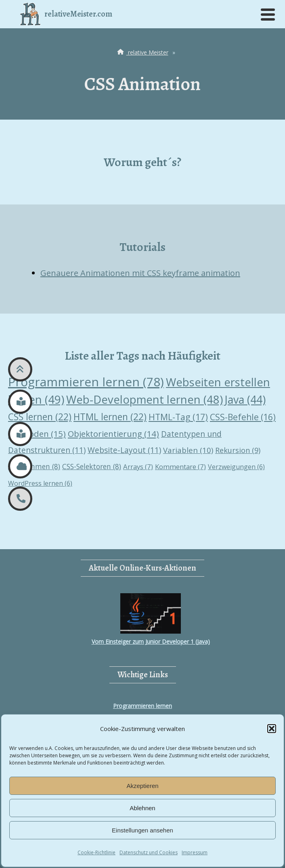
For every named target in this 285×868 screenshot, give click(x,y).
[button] (272, 729)
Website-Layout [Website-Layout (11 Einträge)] (124, 450)
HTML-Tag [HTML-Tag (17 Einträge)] (178, 417)
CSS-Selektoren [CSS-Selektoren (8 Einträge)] (92, 466)
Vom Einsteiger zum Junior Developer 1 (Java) (151, 619)
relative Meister (142, 52)
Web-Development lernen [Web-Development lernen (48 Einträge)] (145, 399)
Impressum (195, 852)
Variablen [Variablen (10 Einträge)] (188, 450)
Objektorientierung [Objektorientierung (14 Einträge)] (113, 434)
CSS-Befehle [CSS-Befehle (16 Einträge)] (243, 417)
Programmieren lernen (142, 706)
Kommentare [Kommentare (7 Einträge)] (180, 467)
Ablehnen (142, 808)
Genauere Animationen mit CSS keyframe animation (140, 273)
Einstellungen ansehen (142, 830)
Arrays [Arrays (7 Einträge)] (138, 467)
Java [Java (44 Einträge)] (245, 400)
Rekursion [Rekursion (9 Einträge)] (238, 450)
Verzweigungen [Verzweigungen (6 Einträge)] (236, 467)
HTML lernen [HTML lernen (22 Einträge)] (110, 417)
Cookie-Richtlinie (96, 852)
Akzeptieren (142, 786)
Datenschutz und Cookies (149, 852)
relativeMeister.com (66, 14)
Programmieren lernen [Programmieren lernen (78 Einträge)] (86, 382)
